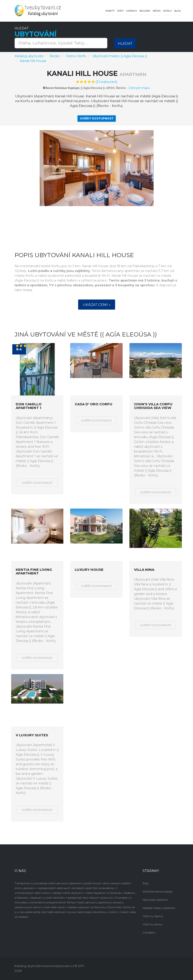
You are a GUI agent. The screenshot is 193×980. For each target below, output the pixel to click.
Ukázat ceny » (97, 305)
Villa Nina (144, 570)
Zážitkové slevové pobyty (158, 892)
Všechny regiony (153, 916)
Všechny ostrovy (153, 924)
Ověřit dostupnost (97, 118)
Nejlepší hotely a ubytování (159, 908)
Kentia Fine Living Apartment (34, 572)
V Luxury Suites (32, 735)
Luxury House (89, 570)
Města (157, 11)
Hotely (167, 11)
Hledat (125, 43)
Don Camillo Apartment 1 (29, 406)
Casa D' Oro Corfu (94, 404)
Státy (121, 11)
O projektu (149, 933)
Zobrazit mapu (139, 88)
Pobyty (110, 11)
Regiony (145, 11)
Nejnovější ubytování (155, 900)
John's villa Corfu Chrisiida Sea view (153, 406)
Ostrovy (132, 11)
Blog (178, 11)
